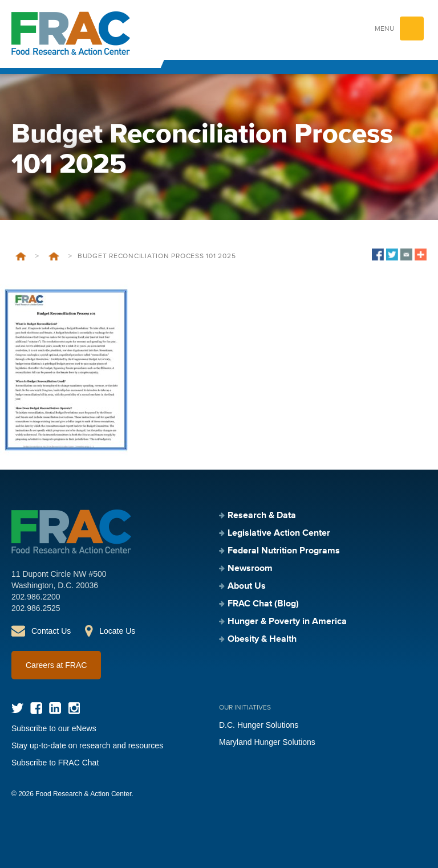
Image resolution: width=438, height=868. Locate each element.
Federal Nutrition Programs (284, 551)
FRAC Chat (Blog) (263, 604)
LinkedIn (55, 708)
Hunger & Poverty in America (287, 622)
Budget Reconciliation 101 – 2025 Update (54, 256)
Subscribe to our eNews (54, 728)
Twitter (17, 708)
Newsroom (250, 569)
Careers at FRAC (56, 665)
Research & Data (262, 516)
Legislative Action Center (279, 533)
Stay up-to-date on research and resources (87, 745)
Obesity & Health (262, 639)
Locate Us (117, 631)
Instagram (74, 708)
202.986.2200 (36, 597)
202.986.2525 (36, 608)
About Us (247, 586)
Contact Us (51, 631)
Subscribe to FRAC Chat (55, 763)
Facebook (36, 708)
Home (21, 256)
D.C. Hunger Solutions (259, 725)
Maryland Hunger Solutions (267, 742)
